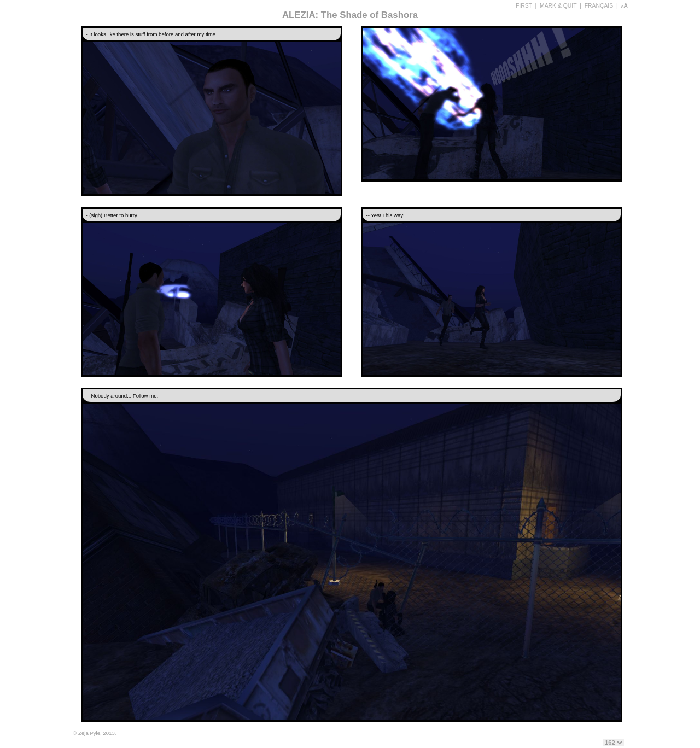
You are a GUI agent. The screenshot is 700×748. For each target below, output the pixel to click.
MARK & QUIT (558, 6)
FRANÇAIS (599, 6)
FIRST (524, 6)
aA (624, 6)
